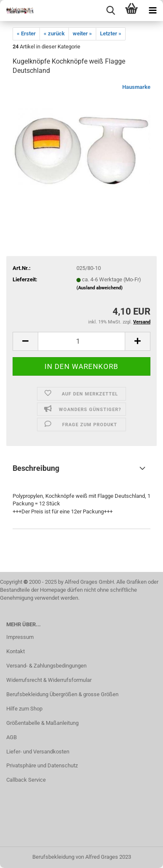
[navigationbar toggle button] (152, 11)
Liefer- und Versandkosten (38, 752)
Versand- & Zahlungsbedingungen (46, 666)
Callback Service (26, 780)
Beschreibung (36, 468)
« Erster (26, 33)
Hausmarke (136, 87)
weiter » (82, 33)
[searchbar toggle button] (110, 11)
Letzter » (111, 33)
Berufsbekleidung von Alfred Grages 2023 (82, 857)
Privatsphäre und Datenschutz (42, 765)
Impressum (20, 637)
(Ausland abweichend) (100, 288)
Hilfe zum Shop (24, 709)
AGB (12, 737)
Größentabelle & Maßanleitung (42, 723)
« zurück (54, 33)
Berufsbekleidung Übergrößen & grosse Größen (62, 694)
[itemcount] (81, 341)
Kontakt (16, 651)
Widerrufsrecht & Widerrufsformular (49, 680)
